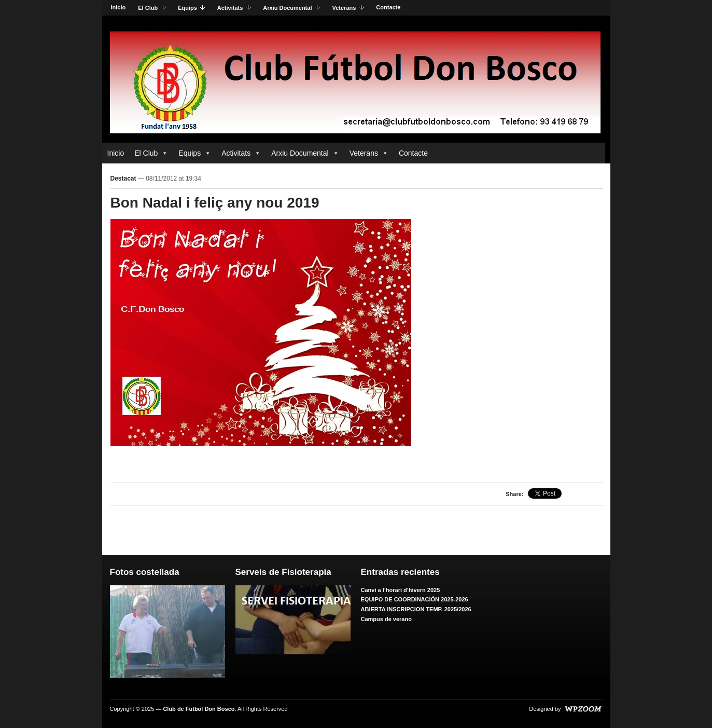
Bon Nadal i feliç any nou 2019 (215, 203)
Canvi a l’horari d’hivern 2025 (401, 590)
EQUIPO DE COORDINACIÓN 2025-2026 (415, 599)
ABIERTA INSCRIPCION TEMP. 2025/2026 (416, 609)
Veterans (345, 8)
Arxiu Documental (288, 8)
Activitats (231, 8)
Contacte (388, 7)
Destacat (123, 178)
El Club (149, 8)
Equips (188, 8)
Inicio (118, 7)
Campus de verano (386, 619)
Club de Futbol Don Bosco (199, 709)
